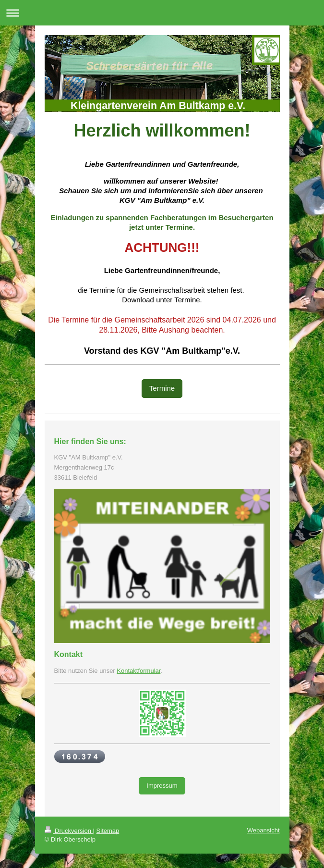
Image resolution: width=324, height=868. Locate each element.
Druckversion (69, 831)
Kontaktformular (138, 671)
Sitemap (108, 831)
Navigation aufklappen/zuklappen (162, 13)
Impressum (162, 786)
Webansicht (264, 830)
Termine (162, 388)
